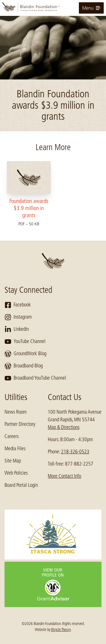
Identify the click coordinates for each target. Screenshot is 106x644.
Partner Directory (20, 424)
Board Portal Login (21, 485)
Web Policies (16, 473)
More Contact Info (64, 476)
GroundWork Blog (25, 354)
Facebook (18, 305)
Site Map (13, 461)
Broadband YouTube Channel (35, 378)
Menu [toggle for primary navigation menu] (91, 8)
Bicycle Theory (61, 630)
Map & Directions (64, 427)
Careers (12, 436)
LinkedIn (17, 329)
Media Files (15, 449)
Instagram (18, 317)
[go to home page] (53, 8)
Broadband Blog (24, 366)
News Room (16, 412)
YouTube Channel (25, 342)
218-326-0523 (75, 452)
